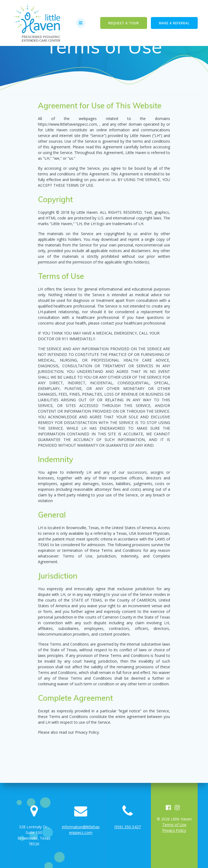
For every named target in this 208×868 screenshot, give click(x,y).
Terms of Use (174, 825)
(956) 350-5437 (128, 827)
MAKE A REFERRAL (174, 23)
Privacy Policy (174, 830)
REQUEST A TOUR (124, 23)
